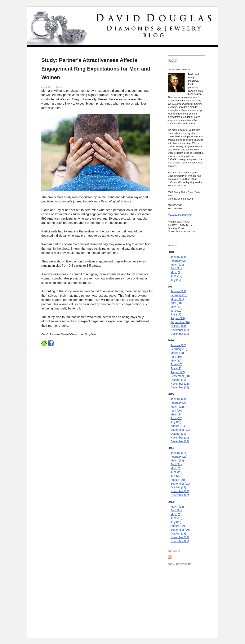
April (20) (176, 303)
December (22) (180, 387)
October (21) (178, 326)
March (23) (177, 353)
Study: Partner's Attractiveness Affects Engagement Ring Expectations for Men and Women (96, 69)
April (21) (176, 268)
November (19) (180, 537)
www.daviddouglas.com (180, 215)
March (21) (177, 265)
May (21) (176, 361)
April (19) (176, 357)
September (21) (180, 430)
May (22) (176, 272)
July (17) (176, 280)
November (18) (180, 384)
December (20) (180, 334)
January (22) (178, 453)
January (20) (178, 345)
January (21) (178, 257)
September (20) (180, 322)
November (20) (180, 330)
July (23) (176, 422)
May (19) (176, 414)
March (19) (177, 460)
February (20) (179, 261)
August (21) (178, 426)
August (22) (178, 372)
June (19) (176, 311)
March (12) (177, 507)
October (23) (178, 487)
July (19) (176, 314)
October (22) (178, 434)
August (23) (178, 318)
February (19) (179, 295)
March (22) (177, 407)
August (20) (178, 480)
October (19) (178, 380)
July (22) (176, 476)
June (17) (176, 276)
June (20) (176, 364)
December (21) (180, 541)
